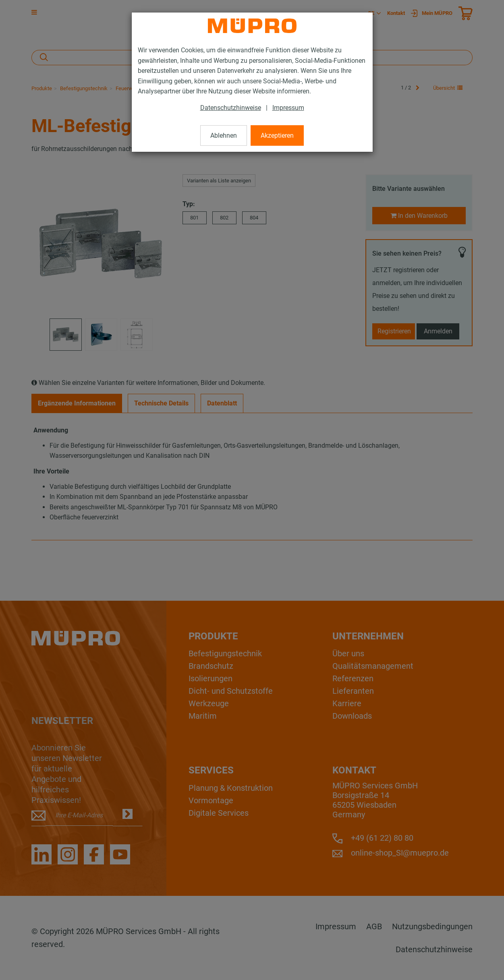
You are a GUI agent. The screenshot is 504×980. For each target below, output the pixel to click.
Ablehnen (224, 135)
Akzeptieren (277, 135)
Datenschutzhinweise (231, 108)
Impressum (288, 108)
